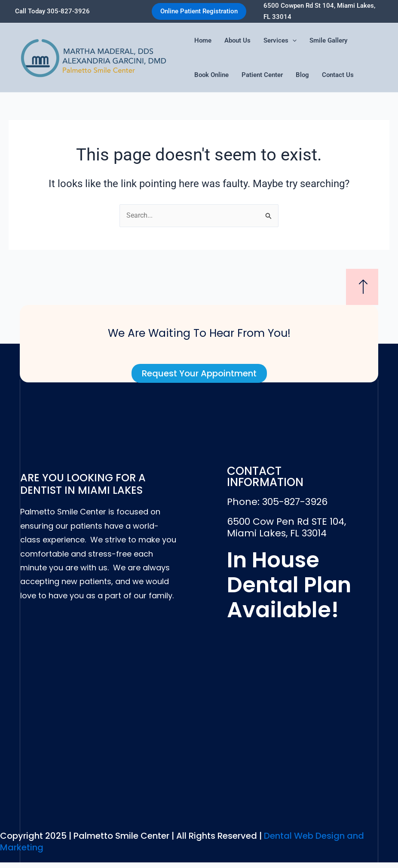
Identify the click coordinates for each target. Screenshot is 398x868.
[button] (199, 11)
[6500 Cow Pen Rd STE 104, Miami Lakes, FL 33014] (199, 723)
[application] (292, 40)
